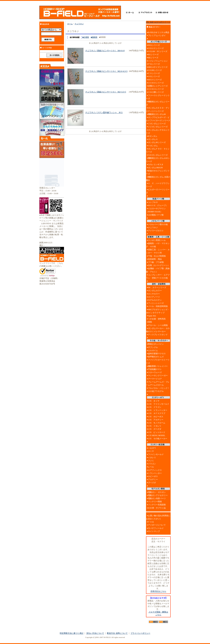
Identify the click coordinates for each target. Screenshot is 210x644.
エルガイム (153, 350)
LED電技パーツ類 (156, 215)
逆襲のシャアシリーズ (158, 86)
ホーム (70, 24)
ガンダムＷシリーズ (157, 142)
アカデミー (153, 479)
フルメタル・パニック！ (159, 388)
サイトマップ (154, 531)
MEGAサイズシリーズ (158, 67)
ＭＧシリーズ (154, 45)
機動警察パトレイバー (158, 366)
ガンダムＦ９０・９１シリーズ (158, 150)
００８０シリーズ (156, 83)
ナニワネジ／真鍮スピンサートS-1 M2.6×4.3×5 (106, 71)
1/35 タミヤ (154, 401)
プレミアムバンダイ (157, 36)
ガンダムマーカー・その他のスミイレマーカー (158, 330)
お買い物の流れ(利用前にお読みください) (158, 517)
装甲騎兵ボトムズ (156, 357)
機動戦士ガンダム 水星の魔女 (158, 179)
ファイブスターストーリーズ (158, 361)
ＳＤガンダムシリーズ (158, 155)
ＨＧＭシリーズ (155, 70)
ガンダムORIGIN (155, 168)
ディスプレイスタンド (158, 335)
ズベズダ (152, 483)
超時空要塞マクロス (157, 354)
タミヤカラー (154, 294)
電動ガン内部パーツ (157, 498)
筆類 (150, 322)
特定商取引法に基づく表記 (72, 633)
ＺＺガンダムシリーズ (158, 127)
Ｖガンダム (153, 146)
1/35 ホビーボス (156, 417)
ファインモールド (156, 454)
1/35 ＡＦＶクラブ (157, 413)
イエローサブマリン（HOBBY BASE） (156, 210)
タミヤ (151, 451)
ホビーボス (153, 476)
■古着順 (86, 37)
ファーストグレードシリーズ (158, 97)
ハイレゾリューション (158, 61)
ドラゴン (152, 464)
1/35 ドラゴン (155, 407)
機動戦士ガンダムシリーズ (158, 103)
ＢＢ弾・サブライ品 (157, 508)
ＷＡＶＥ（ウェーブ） (158, 205)
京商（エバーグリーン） (159, 265)
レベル (151, 467)
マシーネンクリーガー (158, 376)
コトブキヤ (153, 202)
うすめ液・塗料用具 (157, 319)
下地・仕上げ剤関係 (157, 256)
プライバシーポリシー (140, 633)
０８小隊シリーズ (156, 92)
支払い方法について (95, 633)
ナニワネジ (79, 24)
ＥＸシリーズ (154, 73)
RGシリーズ (153, 55)
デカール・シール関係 (158, 325)
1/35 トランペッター (158, 410)
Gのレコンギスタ (156, 165)
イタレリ (152, 458)
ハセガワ (152, 448)
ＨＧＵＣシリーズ (156, 48)
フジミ (151, 461)
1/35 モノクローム (157, 423)
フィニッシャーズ (156, 303)
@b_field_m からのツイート (158, 22)
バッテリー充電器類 (157, 505)
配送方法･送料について (117, 633)
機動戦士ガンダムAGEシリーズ (158, 160)
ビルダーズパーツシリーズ (158, 191)
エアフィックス (155, 470)
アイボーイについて (157, 525)
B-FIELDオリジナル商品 (159, 32)
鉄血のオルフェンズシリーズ (158, 172)
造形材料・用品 (155, 259)
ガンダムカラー (155, 291)
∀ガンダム (153, 136)
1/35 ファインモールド (159, 404)
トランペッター (155, 473)
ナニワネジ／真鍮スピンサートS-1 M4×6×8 (105, 51)
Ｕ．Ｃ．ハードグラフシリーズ (158, 185)
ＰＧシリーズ (154, 64)
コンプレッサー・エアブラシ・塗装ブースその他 (158, 276)
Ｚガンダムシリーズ (157, 124)
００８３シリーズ (156, 89)
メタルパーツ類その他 (158, 224)
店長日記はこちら (158, 591)
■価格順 (94, 37)
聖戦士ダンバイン (156, 344)
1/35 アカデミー (156, 420)
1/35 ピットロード (157, 432)
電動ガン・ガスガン (157, 492)
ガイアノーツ (154, 297)
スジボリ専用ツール (157, 240)
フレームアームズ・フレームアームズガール (158, 383)
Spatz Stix (152, 316)
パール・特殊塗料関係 (158, 306)
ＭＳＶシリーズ (155, 80)
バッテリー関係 (155, 502)
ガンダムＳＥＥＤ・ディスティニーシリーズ (158, 109)
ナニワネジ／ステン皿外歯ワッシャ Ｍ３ (104, 112)
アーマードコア (155, 379)
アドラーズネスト (156, 231)
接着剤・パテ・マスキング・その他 (158, 245)
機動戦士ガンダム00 (157, 114)
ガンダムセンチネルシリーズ (158, 132)
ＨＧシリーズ (154, 76)
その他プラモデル (156, 391)
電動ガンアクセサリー (158, 495)
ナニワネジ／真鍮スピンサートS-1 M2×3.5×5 (106, 92)
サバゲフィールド (156, 528)
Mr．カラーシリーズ (157, 287)
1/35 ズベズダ (155, 429)
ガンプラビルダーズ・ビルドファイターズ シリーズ (158, 119)
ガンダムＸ (153, 139)
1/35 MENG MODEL (157, 435)
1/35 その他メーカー (158, 439)
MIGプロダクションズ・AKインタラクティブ (158, 311)
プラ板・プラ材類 (156, 262)
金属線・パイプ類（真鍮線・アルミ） (158, 270)
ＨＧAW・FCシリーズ (158, 51)
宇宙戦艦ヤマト (155, 369)
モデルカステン (155, 300)
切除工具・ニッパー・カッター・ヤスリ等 (158, 251)
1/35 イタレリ (155, 426)
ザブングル (153, 347)
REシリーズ (153, 58)
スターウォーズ (155, 372)
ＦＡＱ (151, 522)
